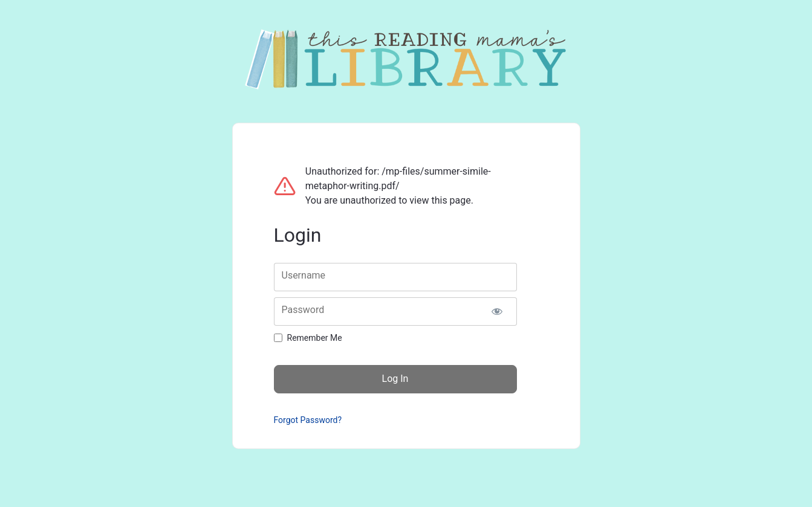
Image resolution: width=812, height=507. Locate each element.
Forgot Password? (308, 420)
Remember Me (315, 338)
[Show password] (497, 312)
